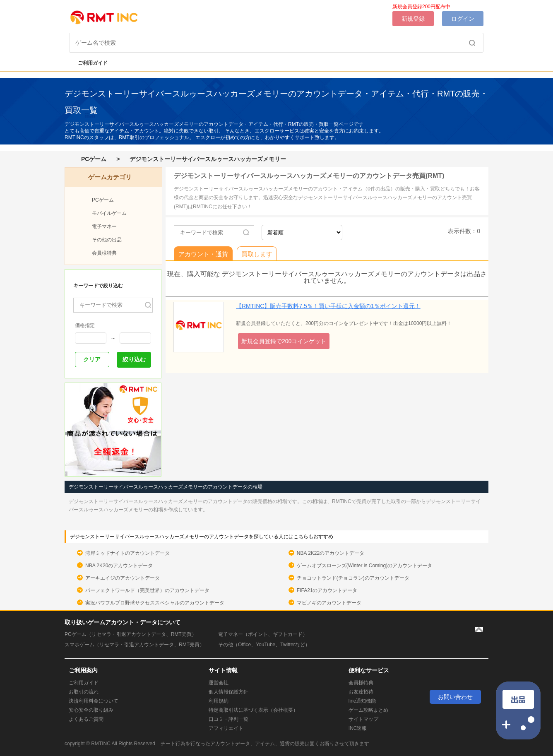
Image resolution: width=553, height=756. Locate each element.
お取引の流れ (84, 692)
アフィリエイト (226, 728)
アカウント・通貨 (203, 254)
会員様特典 (104, 253)
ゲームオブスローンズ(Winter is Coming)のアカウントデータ (364, 566)
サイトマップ (363, 719)
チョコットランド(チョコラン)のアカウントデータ (353, 578)
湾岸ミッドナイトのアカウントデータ (127, 553)
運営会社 (219, 683)
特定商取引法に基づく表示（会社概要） (253, 710)
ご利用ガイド (89, 63)
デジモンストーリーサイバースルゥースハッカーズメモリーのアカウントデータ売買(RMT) (309, 176)
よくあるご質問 (86, 719)
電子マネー (104, 226)
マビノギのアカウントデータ (329, 603)
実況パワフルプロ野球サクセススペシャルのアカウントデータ (155, 603)
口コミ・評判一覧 (228, 719)
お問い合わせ (455, 697)
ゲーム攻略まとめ (368, 710)
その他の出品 (107, 240)
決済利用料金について (94, 701)
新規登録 (413, 19)
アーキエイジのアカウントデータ (123, 578)
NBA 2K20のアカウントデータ (119, 566)
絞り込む (134, 359)
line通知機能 (362, 701)
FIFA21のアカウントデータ (327, 590)
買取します (257, 254)
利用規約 (219, 701)
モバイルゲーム (109, 213)
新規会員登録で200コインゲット (284, 341)
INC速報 (358, 728)
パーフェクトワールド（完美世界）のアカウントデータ (147, 590)
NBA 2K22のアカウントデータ (331, 553)
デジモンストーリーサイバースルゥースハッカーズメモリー (208, 159)
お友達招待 (361, 692)
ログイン (463, 19)
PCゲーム (94, 159)
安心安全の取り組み (91, 710)
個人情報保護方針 (228, 692)
